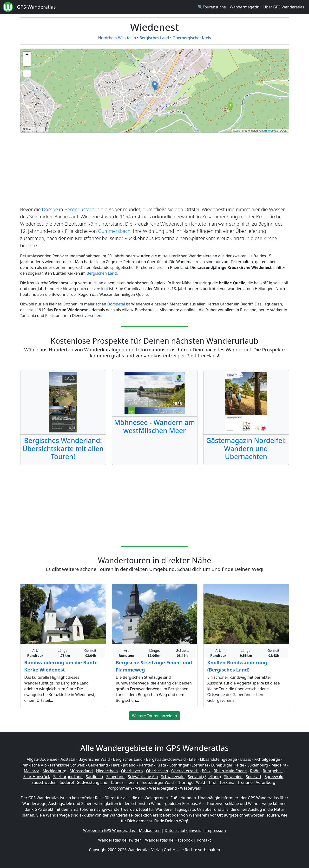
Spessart (254, 777)
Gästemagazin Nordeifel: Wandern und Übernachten (246, 448)
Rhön (255, 771)
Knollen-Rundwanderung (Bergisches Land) (237, 666)
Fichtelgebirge (267, 759)
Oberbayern (132, 771)
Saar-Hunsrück (37, 777)
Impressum (216, 830)
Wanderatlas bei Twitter (120, 840)
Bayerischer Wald (94, 759)
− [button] (27, 63)
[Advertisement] (155, 170)
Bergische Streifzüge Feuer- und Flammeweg (154, 666)
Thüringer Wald (191, 782)
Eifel (193, 759)
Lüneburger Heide (228, 765)
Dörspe (50, 209)
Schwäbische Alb (143, 777)
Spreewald (274, 777)
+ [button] (27, 55)
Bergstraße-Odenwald (166, 759)
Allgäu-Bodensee (42, 759)
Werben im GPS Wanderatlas (109, 830)
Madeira (279, 765)
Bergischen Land (102, 273)
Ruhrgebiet (273, 771)
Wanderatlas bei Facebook (169, 840)
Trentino (245, 782)
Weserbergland (163, 788)
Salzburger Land (68, 777)
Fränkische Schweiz (67, 765)
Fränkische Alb (34, 765)
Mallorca (32, 771)
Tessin (132, 782)
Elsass (246, 759)
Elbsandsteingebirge (218, 759)
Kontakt (204, 840)
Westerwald (191, 788)
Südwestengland (92, 782)
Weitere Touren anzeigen (154, 716)
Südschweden (44, 782)
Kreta (161, 765)
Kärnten (146, 765)
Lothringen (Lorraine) (189, 765)
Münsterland (81, 771)
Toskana (227, 782)
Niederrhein (107, 771)
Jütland (129, 765)
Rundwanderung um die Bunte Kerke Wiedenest (61, 666)
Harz (115, 765)
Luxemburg (258, 765)
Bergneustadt (79, 209)
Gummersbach (114, 231)
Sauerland (115, 777)
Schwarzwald (173, 777)
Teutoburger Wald (157, 782)
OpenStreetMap (269, 131)
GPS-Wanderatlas (36, 7)
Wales (140, 788)
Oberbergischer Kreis (192, 38)
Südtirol (67, 782)
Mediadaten (150, 830)
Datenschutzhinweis (183, 830)
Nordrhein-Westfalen (117, 38)
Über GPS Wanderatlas (284, 7)
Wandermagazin (245, 7)
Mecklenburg (55, 771)
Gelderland (98, 765)
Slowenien (233, 777)
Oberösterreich (185, 771)
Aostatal (68, 759)
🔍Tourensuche (212, 7)
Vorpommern (120, 788)
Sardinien (95, 777)
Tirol (212, 782)
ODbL (283, 131)
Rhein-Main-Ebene (230, 771)
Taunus (117, 782)
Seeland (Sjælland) (204, 777)
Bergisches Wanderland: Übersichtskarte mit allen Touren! (63, 448)
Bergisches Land (154, 38)
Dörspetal (116, 304)
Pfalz (206, 771)
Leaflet (237, 131)
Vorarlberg (266, 782)
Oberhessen (157, 771)
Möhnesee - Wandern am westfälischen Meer (154, 426)
